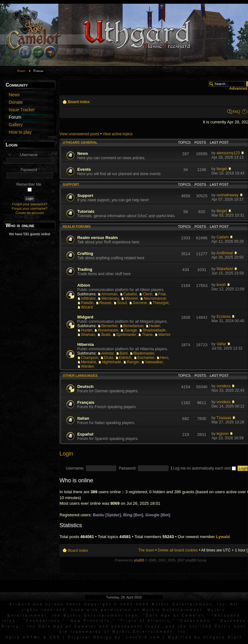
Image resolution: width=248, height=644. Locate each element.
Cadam (223, 237)
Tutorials (86, 211)
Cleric (148, 294)
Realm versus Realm (98, 238)
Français (86, 402)
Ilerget (222, 169)
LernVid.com (143, 637)
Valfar (221, 344)
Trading (85, 269)
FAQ (236, 112)
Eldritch (125, 358)
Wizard (87, 307)
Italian (83, 418)
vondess (224, 386)
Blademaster (144, 353)
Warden (88, 366)
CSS (55, 637)
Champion (90, 358)
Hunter (87, 330)
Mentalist (88, 362)
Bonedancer (134, 326)
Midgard (85, 317)
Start (21, 71)
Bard (124, 353)
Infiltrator (88, 298)
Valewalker (154, 362)
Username (29, 155)
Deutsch (85, 386)
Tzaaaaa (224, 418)
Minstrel (131, 298)
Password (29, 170)
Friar (162, 294)
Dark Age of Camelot (175, 615)
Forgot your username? (30, 208)
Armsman (109, 294)
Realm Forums (77, 227)
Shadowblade (154, 330)
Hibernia (86, 344)
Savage (130, 330)
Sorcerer (140, 303)
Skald (106, 335)
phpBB (139, 560)
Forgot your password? (30, 204)
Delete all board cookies (178, 550)
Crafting (85, 253)
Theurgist (160, 303)
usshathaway (228, 195)
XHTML (32, 637)
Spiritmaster (126, 335)
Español (85, 434)
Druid (109, 358)
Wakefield (225, 269)
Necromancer (155, 298)
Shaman (88, 335)
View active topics (117, 134)
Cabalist (130, 294)
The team (146, 550)
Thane (147, 335)
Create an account (30, 213)
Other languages (80, 375)
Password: (127, 468)
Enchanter (146, 358)
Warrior (164, 335)
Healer (155, 326)
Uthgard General (80, 142)
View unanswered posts (79, 134)
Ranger (133, 362)
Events (84, 169)
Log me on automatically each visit (205, 468)
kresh (221, 285)
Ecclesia (224, 317)
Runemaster (108, 330)
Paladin (87, 303)
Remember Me (29, 184)
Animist (107, 353)
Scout (122, 303)
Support (71, 184)
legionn (223, 434)
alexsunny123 (228, 153)
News (83, 153)
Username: (75, 468)
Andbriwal (224, 253)
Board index (79, 102)
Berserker (109, 326)
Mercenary (110, 298)
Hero (164, 358)
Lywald (223, 537)
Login (66, 454)
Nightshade (111, 362)
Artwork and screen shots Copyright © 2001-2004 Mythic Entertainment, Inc (118, 604)
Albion (84, 285)
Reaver (105, 303)
